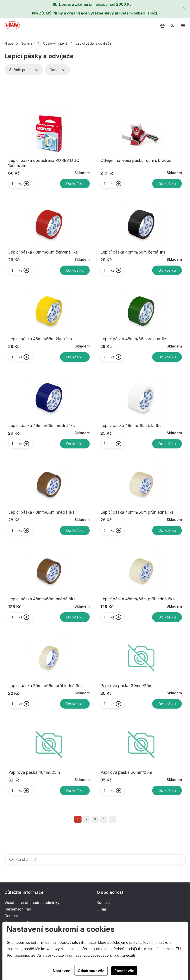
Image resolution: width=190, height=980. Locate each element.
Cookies (11, 916)
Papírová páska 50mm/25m (126, 772)
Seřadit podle (24, 70)
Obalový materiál (56, 43)
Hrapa (9, 43)
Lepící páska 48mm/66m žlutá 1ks (40, 339)
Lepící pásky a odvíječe (94, 43)
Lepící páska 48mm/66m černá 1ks (133, 252)
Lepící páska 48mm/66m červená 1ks (43, 252)
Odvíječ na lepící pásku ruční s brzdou (136, 160)
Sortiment (28, 43)
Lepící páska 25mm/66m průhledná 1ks (45, 686)
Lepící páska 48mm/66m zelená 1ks (134, 339)
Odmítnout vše (91, 971)
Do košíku (75, 184)
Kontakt (103, 903)
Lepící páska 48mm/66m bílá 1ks (131, 425)
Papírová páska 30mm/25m (126, 686)
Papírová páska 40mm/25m (34, 772)
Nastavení (62, 971)
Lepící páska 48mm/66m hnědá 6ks (42, 599)
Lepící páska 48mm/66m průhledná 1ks (137, 512)
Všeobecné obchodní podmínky (32, 903)
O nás (102, 909)
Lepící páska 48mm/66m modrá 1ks (41, 425)
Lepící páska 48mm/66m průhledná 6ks (137, 599)
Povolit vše (124, 971)
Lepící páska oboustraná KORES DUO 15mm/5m (44, 163)
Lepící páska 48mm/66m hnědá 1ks (41, 512)
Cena (58, 70)
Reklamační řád (18, 909)
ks (17, 184)
